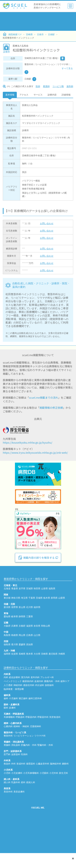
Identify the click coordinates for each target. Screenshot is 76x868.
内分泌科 (40, 719)
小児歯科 (13, 732)
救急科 (7, 798)
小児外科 (54, 807)
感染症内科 (29, 719)
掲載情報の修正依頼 (51, 408)
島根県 (15, 669)
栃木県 (47, 632)
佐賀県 (15, 688)
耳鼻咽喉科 (9, 751)
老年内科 (35, 711)
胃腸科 (7, 779)
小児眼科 (44, 807)
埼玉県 (24, 632)
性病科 (24, 788)
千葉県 (32, 632)
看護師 (46, 86)
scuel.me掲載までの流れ (44, 398)
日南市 (40, 34)
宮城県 (30, 622)
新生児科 (63, 807)
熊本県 (30, 688)
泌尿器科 (16, 788)
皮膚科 (12, 742)
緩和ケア (65, 715)
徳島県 (7, 678)
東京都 (7, 632)
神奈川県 (16, 632)
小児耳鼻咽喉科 (31, 807)
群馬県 (54, 632)
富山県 (22, 641)
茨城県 (39, 632)
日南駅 (51, 34)
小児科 (7, 807)
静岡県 (22, 650)
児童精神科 (35, 760)
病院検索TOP (12, 34)
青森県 (15, 622)
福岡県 (7, 688)
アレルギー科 (47, 711)
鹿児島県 (53, 688)
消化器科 (16, 779)
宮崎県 (29, 34)
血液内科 (39, 715)
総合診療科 (15, 711)
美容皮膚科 (19, 826)
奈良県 (37, 660)
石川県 (30, 641)
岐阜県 (15, 650)
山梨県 (62, 632)
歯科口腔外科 (35, 732)
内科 (6, 711)
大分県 (37, 688)
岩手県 (22, 622)
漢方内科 (25, 711)
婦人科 (7, 816)
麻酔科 (65, 798)
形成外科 (21, 798)
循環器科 (31, 798)
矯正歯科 (23, 732)
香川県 (15, 678)
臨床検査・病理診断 (14, 723)
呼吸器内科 (31, 751)
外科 (13, 798)
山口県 (37, 669)
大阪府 (7, 660)
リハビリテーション (24, 770)
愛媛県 (22, 678)
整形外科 (8, 770)
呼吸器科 (20, 751)
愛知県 (7, 650)
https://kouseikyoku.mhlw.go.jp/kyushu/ (28, 442)
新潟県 (7, 641)
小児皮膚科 (17, 807)
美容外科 (8, 826)
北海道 (7, 622)
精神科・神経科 (21, 760)
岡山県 (22, 669)
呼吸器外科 (43, 751)
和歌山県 (46, 660)
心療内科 (8, 760)
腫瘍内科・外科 (52, 715)
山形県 (44, 622)
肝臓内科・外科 (29, 779)
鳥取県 (7, 669)
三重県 (30, 650)
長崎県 (22, 688)
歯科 (6, 732)
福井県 (37, 641)
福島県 (52, 622)
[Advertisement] (36, 21)
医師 (38, 86)
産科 (23, 816)
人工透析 (8, 719)
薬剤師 (70, 86)
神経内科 (18, 719)
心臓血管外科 (43, 798)
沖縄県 (62, 688)
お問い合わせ (47, 223)
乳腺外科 (16, 816)
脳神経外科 (56, 798)
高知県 (30, 678)
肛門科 (7, 788)
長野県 (15, 641)
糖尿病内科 (28, 715)
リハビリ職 (58, 86)
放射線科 (49, 719)
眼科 (6, 742)
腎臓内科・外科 (45, 779)
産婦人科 (31, 816)
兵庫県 (15, 660)
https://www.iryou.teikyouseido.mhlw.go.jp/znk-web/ (35, 453)
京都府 (22, 660)
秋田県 (37, 622)
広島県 (30, 669)
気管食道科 (55, 751)
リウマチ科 (40, 770)
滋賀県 (30, 660)
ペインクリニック (13, 715)
